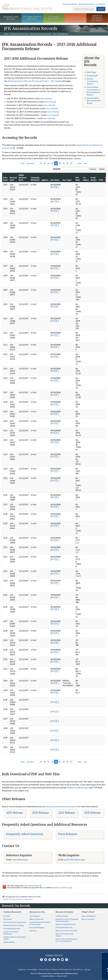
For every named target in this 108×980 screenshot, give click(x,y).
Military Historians (37, 919)
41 (48, 163)
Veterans (33, 931)
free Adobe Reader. (33, 886)
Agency (45, 180)
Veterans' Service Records (32, 18)
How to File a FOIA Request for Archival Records (66, 940)
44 (60, 163)
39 (41, 163)
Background (92, 75)
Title (101, 180)
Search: (57, 169)
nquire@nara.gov (20, 860)
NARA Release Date (23, 177)
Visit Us (76, 18)
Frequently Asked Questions (25, 834)
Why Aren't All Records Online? (64, 935)
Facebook (41, 960)
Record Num (13, 179)
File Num (78, 179)
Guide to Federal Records (66, 924)
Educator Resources (54, 18)
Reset (102, 169)
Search (101, 9)
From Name (94, 179)
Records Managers (37, 927)
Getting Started (62, 916)
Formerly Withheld (35, 179)
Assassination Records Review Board (94, 100)
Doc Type (67, 180)
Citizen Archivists (70, 4)
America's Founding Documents (97, 18)
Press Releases (68, 834)
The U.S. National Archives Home (27, 7)
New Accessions (88, 919)
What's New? (88, 912)
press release (45, 98)
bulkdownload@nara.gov (78, 788)
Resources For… (38, 912)
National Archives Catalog (14, 925)
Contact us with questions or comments (18, 899)
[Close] (105, 956)
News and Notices (89, 916)
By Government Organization (15, 922)
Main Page (91, 72)
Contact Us (100, 4)
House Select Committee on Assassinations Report (93, 91)
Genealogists (35, 916)
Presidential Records (12, 929)
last (85, 163)
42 (52, 163)
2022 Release (67, 813)
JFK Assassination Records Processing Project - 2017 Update (35, 81)
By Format (8, 919)
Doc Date (55, 180)
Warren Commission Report (92, 81)
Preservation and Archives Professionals (40, 923)
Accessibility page (65, 888)
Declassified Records (64, 927)
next (80, 163)
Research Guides (64, 912)
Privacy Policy (44, 969)
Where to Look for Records (66, 931)
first (23, 163)
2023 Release (40, 813)
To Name (86, 179)
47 (71, 163)
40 (45, 163)
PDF (53, 187)
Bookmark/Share (87, 4)
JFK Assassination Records (41, 34)
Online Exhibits (9, 942)
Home (6, 34)
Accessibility (32, 969)
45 (64, 163)
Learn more (85, 975)
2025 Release (14, 813)
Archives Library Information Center (15, 938)
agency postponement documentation (60, 806)
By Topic (7, 916)
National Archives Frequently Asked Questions (67, 920)
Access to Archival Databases (11, 933)
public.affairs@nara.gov (75, 860)
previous (30, 163)
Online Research (12, 912)
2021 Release (92, 813)
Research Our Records (11, 18)
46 (67, 163)
